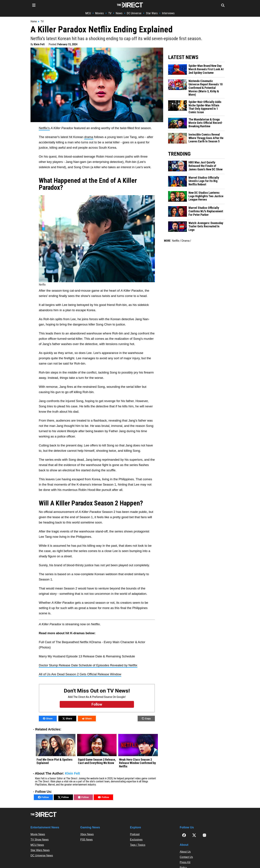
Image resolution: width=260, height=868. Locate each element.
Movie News (38, 834)
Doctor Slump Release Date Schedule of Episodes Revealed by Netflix (88, 665)
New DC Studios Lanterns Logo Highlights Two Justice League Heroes (206, 196)
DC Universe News (42, 855)
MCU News (37, 845)
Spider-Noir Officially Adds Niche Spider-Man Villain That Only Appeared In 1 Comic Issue (205, 107)
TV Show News (40, 840)
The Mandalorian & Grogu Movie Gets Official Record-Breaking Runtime (206, 123)
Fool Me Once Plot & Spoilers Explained (55, 761)
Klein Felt (39, 44)
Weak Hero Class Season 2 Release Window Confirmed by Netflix (137, 763)
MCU (88, 13)
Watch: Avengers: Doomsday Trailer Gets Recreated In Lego (206, 226)
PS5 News (86, 840)
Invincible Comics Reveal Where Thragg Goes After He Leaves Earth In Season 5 (206, 138)
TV (110, 13)
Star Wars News (40, 850)
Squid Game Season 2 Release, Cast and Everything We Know (97, 761)
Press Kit (185, 862)
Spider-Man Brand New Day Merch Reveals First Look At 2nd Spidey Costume (206, 69)
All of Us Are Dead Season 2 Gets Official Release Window (80, 674)
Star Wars (152, 13)
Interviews (168, 13)
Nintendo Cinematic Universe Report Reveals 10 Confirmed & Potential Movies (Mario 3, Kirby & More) (206, 88)
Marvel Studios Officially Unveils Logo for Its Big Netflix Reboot (204, 181)
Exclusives (136, 840)
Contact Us (186, 857)
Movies (99, 13)
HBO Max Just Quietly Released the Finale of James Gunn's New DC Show (206, 166)
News (119, 13)
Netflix (176, 241)
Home (34, 22)
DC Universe (134, 13)
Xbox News (87, 834)
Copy (146, 719)
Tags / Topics (138, 845)
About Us (185, 852)
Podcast (135, 834)
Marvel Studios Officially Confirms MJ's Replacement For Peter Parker (206, 211)
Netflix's (44, 128)
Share (48, 719)
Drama (186, 241)
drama (89, 137)
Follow (43, 797)
